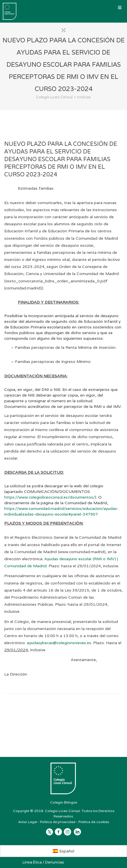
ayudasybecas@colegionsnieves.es (59, 643)
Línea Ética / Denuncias (43, 862)
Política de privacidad (58, 822)
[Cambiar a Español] (64, 851)
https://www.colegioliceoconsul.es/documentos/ (50, 497)
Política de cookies (94, 822)
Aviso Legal (28, 822)
